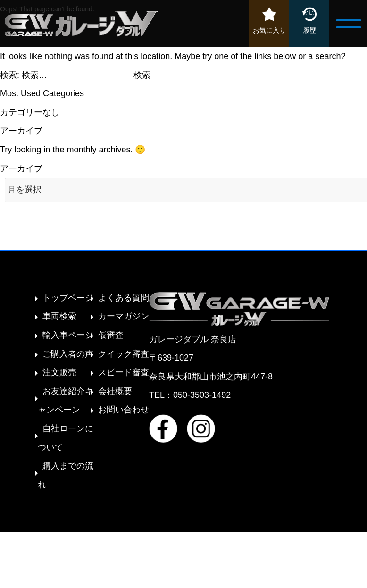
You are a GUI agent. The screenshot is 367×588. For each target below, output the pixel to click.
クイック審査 (124, 354)
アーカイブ (21, 168)
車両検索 (59, 316)
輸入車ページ (68, 335)
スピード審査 (124, 372)
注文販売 (59, 372)
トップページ (68, 298)
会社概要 (115, 391)
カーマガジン (124, 316)
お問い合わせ (124, 410)
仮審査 (111, 335)
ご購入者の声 (68, 354)
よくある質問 (124, 298)
